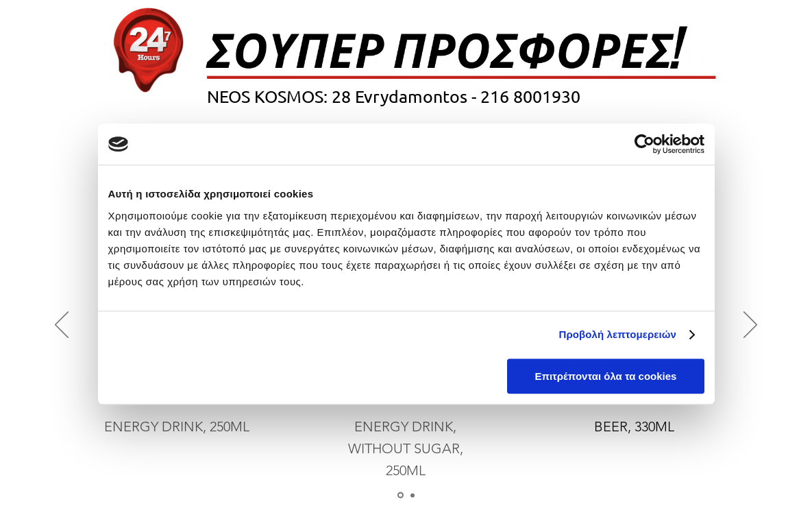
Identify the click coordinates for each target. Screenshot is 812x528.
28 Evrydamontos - (404, 96)
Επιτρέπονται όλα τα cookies (605, 376)
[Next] (750, 326)
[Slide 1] (401, 495)
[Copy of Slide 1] (413, 495)
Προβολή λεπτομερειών (618, 334)
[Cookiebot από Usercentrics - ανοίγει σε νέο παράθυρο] (644, 144)
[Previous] (62, 326)
